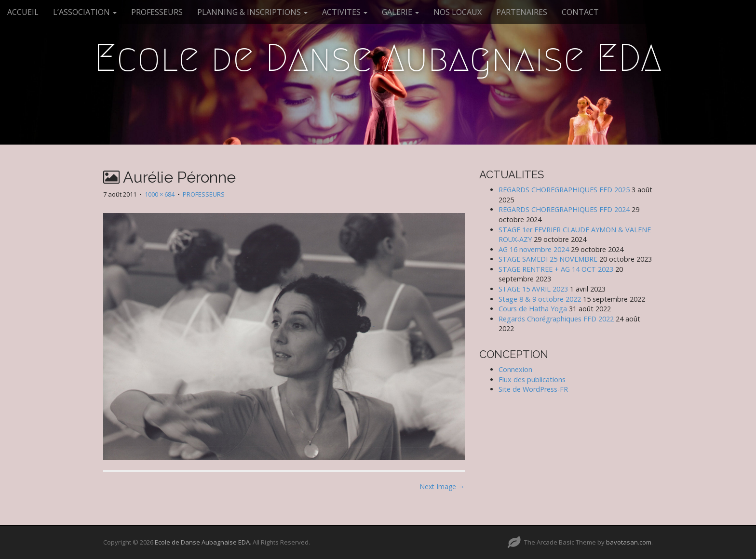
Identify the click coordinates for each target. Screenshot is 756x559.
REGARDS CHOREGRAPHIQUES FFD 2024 (564, 209)
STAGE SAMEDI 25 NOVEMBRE (548, 259)
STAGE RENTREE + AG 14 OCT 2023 (556, 269)
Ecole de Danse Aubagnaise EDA (378, 58)
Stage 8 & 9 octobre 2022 (540, 299)
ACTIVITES (345, 12)
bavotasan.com (629, 542)
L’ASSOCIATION (85, 12)
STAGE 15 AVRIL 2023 (533, 289)
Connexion (515, 369)
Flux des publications (532, 379)
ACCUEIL (23, 12)
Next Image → (442, 486)
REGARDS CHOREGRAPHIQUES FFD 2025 (564, 190)
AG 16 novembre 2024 (534, 249)
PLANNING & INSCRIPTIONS (252, 12)
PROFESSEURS (157, 12)
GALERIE (400, 12)
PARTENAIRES (522, 12)
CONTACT (580, 12)
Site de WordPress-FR (533, 389)
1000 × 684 (160, 194)
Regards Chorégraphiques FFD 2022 (556, 319)
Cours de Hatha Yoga (533, 309)
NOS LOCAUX (458, 12)
